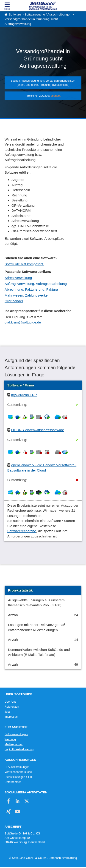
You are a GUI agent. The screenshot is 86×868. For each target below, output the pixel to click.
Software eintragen (16, 734)
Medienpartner (14, 744)
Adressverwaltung (18, 278)
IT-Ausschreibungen (17, 767)
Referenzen (12, 707)
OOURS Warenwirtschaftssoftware (38, 430)
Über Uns (10, 702)
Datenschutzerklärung (63, 858)
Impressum (11, 717)
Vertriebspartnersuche (18, 772)
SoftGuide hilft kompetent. (24, 264)
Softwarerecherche (22, 531)
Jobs (8, 712)
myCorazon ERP (24, 395)
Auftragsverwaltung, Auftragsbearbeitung (36, 284)
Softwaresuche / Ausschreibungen (48, 14)
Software (15, 14)
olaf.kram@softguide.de (23, 322)
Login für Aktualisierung (19, 749)
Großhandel (14, 301)
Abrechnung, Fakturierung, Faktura (31, 289)
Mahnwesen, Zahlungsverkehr (28, 295)
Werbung (10, 739)
